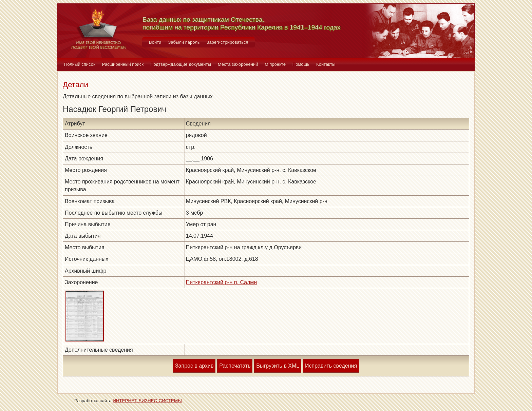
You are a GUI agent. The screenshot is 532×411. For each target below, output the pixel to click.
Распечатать (235, 366)
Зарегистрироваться (227, 42)
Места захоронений (238, 64)
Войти (155, 42)
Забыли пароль (184, 42)
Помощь (301, 64)
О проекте (275, 64)
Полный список (80, 64)
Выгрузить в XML (278, 366)
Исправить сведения (331, 366)
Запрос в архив (194, 366)
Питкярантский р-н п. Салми (222, 282)
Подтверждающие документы (181, 64)
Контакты (326, 64)
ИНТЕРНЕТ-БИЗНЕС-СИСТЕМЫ (147, 401)
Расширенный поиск (123, 64)
